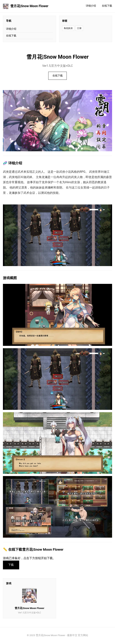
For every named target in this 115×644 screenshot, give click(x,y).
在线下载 (107, 6)
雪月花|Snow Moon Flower (26, 6)
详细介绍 (91, 6)
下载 (12, 565)
